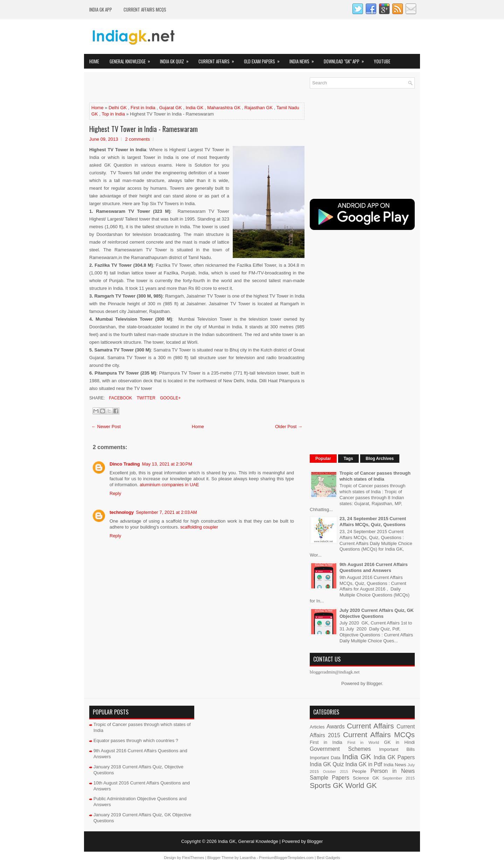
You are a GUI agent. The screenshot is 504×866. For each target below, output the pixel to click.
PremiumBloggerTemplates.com (286, 858)
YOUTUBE (382, 61)
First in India (143, 108)
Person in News (393, 771)
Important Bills (397, 749)
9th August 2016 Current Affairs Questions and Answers (374, 567)
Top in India (113, 114)
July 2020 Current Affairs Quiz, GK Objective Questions (377, 613)
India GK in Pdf (364, 764)
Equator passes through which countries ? (136, 741)
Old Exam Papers (264, 59)
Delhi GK (118, 108)
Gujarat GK (171, 108)
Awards (336, 727)
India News (304, 59)
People (359, 771)
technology (122, 512)
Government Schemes (340, 749)
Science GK (366, 778)
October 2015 (336, 772)
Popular (323, 459)
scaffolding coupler (199, 527)
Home (94, 61)
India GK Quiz (177, 59)
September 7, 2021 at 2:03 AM (166, 512)
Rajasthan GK (258, 108)
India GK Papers (394, 757)
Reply (115, 493)
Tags (348, 459)
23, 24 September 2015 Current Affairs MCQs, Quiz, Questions (373, 522)
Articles (317, 727)
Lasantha (248, 858)
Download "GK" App (346, 59)
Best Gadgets (328, 858)
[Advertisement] (171, 88)
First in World (363, 742)
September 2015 (399, 778)
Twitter (145, 398)
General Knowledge (132, 59)
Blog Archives (380, 459)
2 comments (137, 139)
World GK (361, 785)
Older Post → (289, 427)
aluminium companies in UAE (169, 485)
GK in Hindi (399, 742)
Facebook (120, 398)
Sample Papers (330, 778)
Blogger (374, 683)
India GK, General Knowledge (248, 841)
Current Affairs (219, 59)
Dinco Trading (125, 464)
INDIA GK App (101, 9)
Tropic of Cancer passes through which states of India (375, 476)
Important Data (325, 758)
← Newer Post (106, 427)
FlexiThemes (193, 858)
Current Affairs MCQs (145, 9)
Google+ (170, 398)
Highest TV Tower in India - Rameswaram (143, 129)
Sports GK (327, 785)
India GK (195, 108)
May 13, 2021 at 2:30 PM (167, 464)
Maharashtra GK (224, 108)
